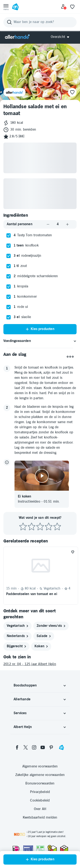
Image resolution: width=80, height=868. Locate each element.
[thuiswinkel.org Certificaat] (52, 848)
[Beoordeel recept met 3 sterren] (40, 527)
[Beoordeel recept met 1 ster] (23, 527)
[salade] (44, 636)
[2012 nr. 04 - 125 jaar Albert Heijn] (40, 664)
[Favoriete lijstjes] (72, 7)
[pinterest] (51, 747)
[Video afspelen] (42, 476)
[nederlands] (17, 636)
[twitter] (26, 747)
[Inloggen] (64, 7)
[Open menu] (6, 7)
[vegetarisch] (17, 626)
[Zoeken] (40, 22)
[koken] (41, 646)
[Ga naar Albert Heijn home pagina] (15, 7)
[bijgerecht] (16, 646)
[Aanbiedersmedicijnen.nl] (40, 849)
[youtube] (43, 747)
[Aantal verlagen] (48, 224)
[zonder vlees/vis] (51, 626)
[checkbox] (9, 235)
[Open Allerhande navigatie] (62, 37)
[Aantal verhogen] (67, 224)
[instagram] (34, 747)
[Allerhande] (17, 37)
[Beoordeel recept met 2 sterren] (32, 527)
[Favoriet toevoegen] (73, 552)
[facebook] (17, 747)
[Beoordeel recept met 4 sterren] (49, 527)
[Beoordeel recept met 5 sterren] (57, 527)
